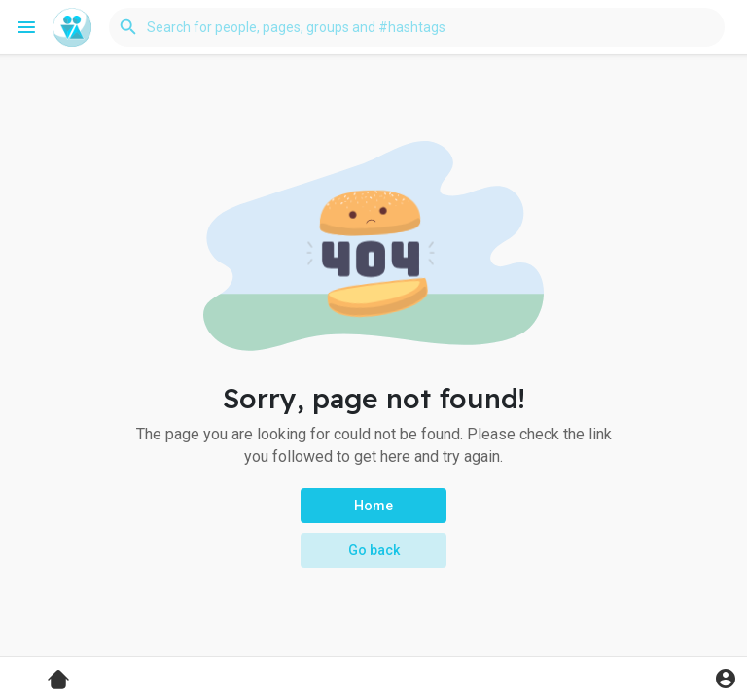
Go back (374, 550)
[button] (417, 27)
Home (373, 506)
